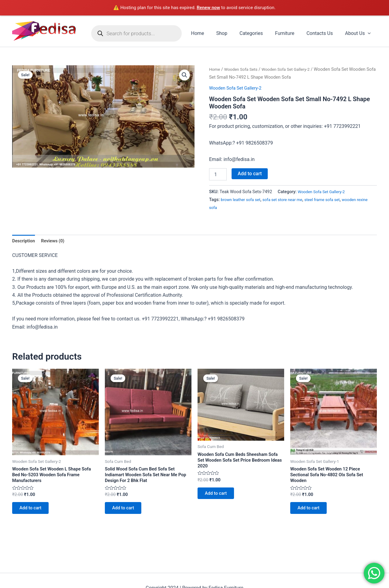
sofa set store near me (288, 200)
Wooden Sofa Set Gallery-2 (292, 69)
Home (211, 33)
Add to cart (250, 174)
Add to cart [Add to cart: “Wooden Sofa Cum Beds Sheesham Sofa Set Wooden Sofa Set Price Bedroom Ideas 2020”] (219, 498)
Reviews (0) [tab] (56, 241)
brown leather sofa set (243, 200)
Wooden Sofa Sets (243, 69)
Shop (233, 33)
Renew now (208, 8)
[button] (184, 76)
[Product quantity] (218, 174)
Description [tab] (25, 241)
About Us (359, 33)
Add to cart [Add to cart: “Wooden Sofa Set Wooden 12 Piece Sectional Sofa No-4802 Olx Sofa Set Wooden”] (311, 513)
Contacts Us (323, 33)
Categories (260, 33)
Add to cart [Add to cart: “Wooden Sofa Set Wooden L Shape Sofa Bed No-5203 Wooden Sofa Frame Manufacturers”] (33, 513)
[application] (369, 33)
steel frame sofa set (332, 200)
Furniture (291, 33)
